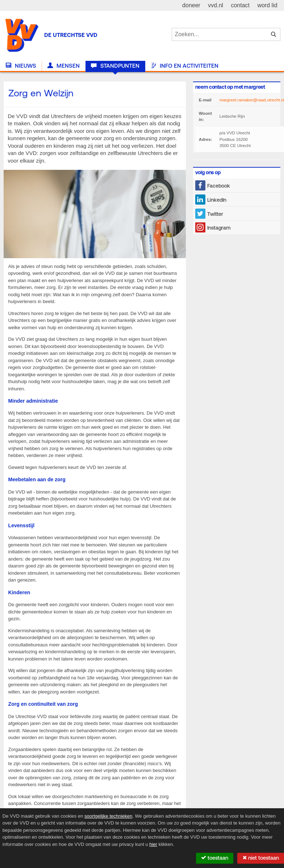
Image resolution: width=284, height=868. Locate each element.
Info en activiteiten (185, 66)
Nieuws (21, 66)
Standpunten (115, 66)
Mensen (64, 66)
